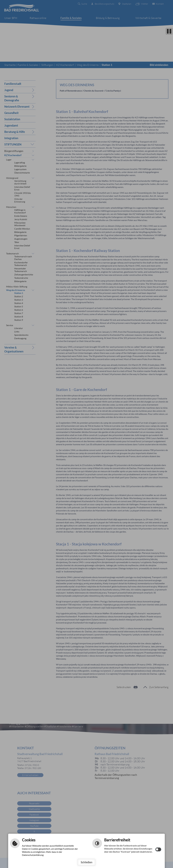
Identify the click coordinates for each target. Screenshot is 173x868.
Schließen (87, 862)
